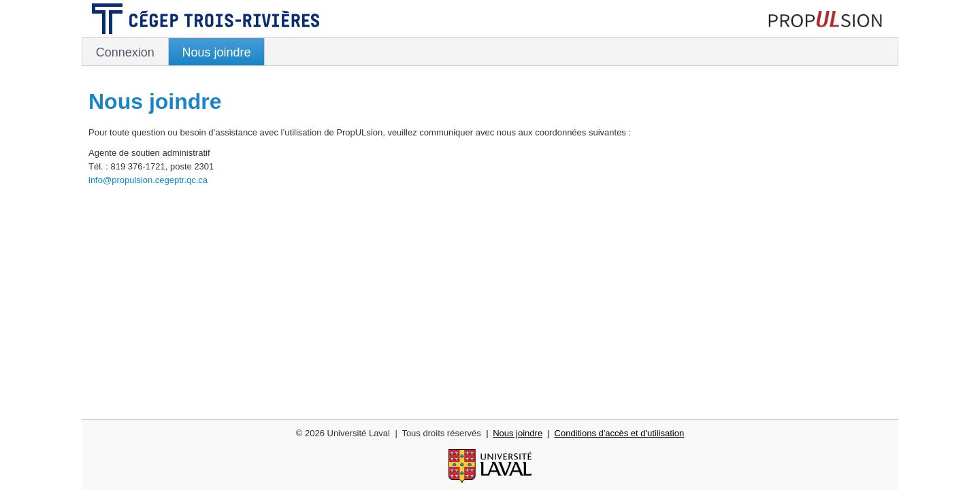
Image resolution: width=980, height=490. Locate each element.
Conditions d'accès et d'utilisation (620, 433)
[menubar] (490, 52)
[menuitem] (126, 52)
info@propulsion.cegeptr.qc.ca (148, 180)
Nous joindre (216, 52)
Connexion (125, 52)
